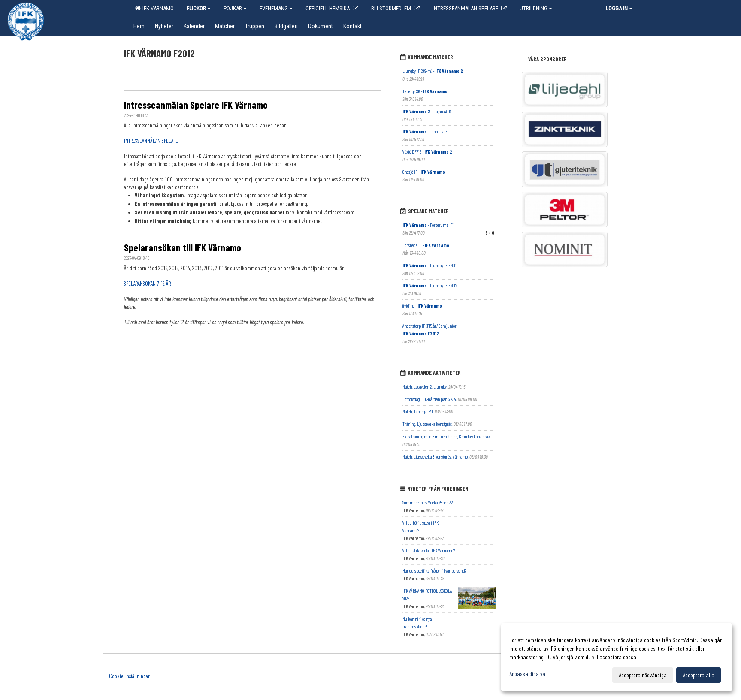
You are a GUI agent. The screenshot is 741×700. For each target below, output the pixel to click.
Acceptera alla (699, 675)
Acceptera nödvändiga (643, 675)
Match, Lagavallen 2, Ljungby (425, 387)
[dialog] (617, 657)
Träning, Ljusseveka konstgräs (427, 424)
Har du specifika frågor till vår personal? (434, 571)
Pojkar (235, 8)
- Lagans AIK (427, 111)
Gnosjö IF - (424, 172)
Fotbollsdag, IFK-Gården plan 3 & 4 (429, 399)
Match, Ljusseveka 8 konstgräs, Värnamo (435, 457)
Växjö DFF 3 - (427, 152)
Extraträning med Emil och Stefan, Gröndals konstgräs (446, 436)
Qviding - (422, 306)
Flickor (199, 8)
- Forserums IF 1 (429, 225)
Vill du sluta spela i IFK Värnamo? (429, 551)
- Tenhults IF (425, 131)
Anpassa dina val (528, 674)
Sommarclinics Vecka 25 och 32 (428, 502)
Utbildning (536, 8)
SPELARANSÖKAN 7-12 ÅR (147, 284)
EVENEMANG (276, 8)
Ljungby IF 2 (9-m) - (433, 71)
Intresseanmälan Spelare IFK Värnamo (196, 105)
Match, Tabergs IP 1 (418, 412)
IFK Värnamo (154, 8)
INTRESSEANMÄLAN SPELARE (151, 141)
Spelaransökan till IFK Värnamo (183, 247)
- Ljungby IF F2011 (429, 265)
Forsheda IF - (426, 245)
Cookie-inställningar (129, 676)
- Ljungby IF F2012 (430, 285)
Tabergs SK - (425, 91)
